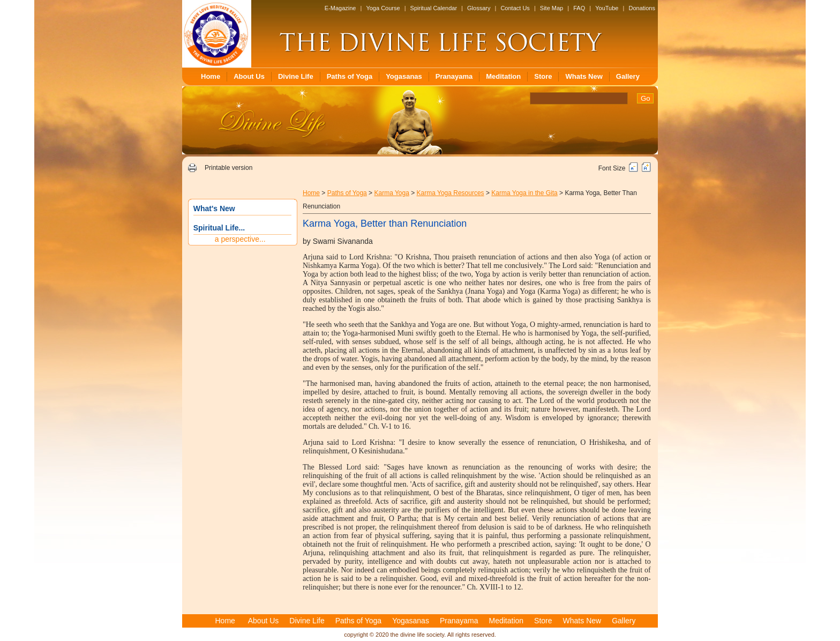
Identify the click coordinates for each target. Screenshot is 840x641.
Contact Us (515, 8)
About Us (249, 76)
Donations (642, 8)
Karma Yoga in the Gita (524, 193)
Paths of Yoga (350, 76)
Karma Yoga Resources (451, 193)
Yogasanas (404, 76)
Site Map (552, 8)
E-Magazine (340, 8)
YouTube (607, 8)
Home (211, 76)
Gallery (628, 76)
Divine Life (296, 76)
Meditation (503, 76)
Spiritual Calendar (434, 8)
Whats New (584, 76)
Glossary (479, 8)
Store (543, 76)
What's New (214, 208)
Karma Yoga (391, 193)
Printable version (228, 168)
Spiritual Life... (219, 228)
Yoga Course (383, 8)
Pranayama (454, 76)
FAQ (579, 8)
